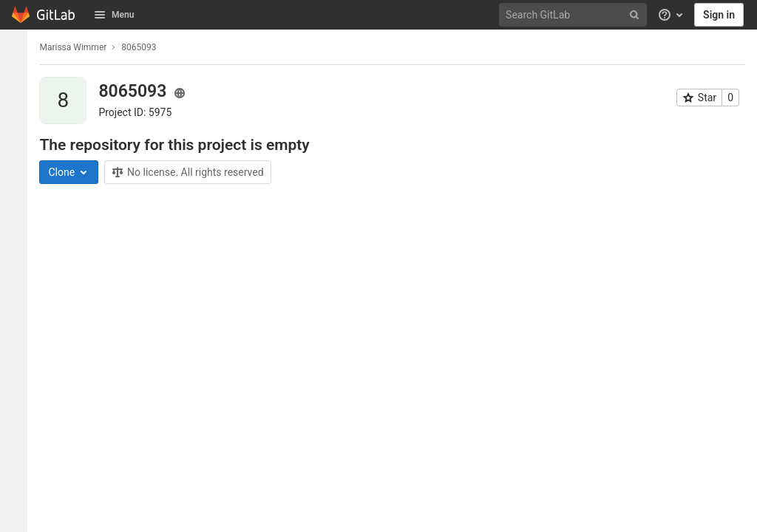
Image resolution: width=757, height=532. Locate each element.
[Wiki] (18, 272)
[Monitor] (18, 199)
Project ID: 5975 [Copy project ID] (143, 112)
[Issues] (18, 101)
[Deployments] (18, 174)
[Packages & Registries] (18, 223)
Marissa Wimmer (81, 47)
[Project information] (18, 77)
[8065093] (18, 47)
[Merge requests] (18, 126)
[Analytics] (18, 248)
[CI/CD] (18, 150)
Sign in (719, 15)
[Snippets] (18, 296)
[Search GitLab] (575, 15)
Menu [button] (114, 15)
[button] (18, 514)
